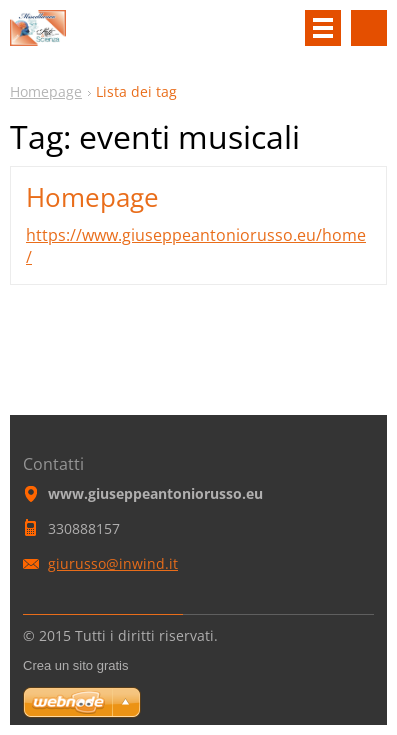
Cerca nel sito (369, 28)
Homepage (46, 91)
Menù (323, 28)
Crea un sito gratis (76, 665)
